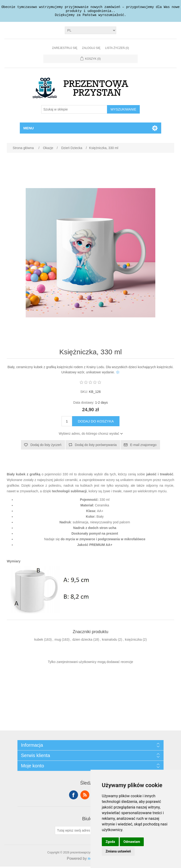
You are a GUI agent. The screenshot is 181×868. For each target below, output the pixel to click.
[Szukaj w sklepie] (74, 111)
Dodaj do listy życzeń (46, 446)
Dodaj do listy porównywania (96, 446)
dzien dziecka (82, 641)
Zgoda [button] (110, 842)
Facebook (74, 796)
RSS (85, 796)
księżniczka (133, 641)
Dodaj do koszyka (96, 423)
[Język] (91, 32)
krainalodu (109, 641)
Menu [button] (29, 129)
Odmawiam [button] (132, 842)
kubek (39, 641)
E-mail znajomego (143, 446)
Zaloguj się (91, 49)
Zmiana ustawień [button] (118, 851)
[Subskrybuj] (76, 832)
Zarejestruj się (65, 49)
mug (58, 641)
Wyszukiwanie (123, 111)
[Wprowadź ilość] (67, 423)
